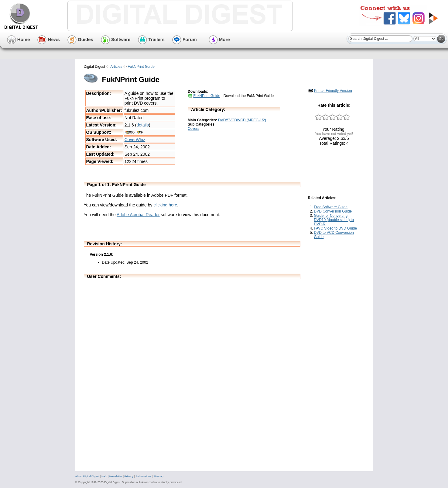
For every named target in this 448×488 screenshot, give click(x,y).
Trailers (151, 39)
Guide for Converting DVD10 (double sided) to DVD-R (334, 220)
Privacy (129, 476)
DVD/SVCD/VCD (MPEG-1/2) (242, 120)
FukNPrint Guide (141, 67)
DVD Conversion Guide (333, 211)
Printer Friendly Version (333, 91)
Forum (185, 39)
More (219, 39)
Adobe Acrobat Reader (138, 215)
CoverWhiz (135, 140)
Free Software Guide (331, 207)
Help (104, 476)
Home (19, 39)
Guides (80, 39)
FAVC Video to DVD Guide (336, 228)
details (142, 125)
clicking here (165, 205)
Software (116, 39)
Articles (116, 67)
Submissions (143, 476)
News (48, 39)
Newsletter (116, 476)
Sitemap (158, 476)
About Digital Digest (87, 476)
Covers (193, 129)
